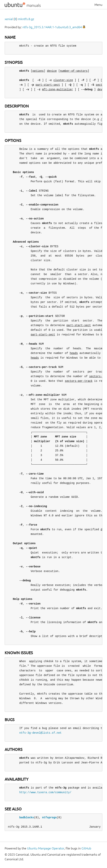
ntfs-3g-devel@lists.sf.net (40, 733)
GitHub (86, 848)
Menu (98, 5)
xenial (9, 19)
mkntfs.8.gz (26, 19)
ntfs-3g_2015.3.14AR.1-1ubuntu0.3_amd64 (52, 27)
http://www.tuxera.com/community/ (45, 792)
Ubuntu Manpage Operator (46, 848)
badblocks (27, 817)
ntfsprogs (49, 817)
